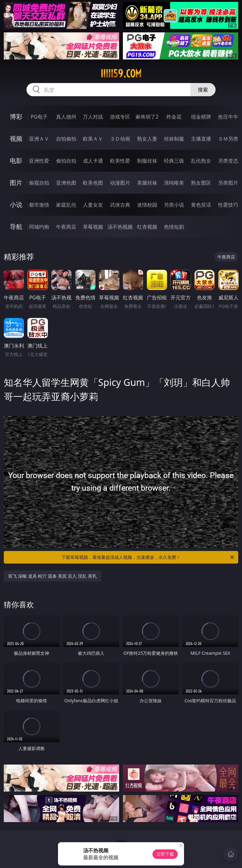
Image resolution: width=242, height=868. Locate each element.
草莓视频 (93, 227)
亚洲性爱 (39, 161)
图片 (16, 183)
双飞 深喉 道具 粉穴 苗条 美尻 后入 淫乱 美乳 (52, 576)
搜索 (203, 90)
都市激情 (39, 205)
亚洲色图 (66, 183)
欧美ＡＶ (93, 139)
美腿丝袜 (147, 183)
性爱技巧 (228, 205)
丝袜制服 (174, 139)
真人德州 (66, 117)
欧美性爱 (120, 161)
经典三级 (174, 161)
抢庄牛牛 (228, 117)
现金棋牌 (201, 117)
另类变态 (228, 161)
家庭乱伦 (66, 205)
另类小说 (174, 205)
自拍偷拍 (66, 139)
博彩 (16, 117)
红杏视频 (147, 227)
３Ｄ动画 (120, 139)
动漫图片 (120, 183)
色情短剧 (174, 227)
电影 (16, 161)
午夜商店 (66, 227)
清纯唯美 (174, 183)
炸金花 (174, 117)
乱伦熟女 (201, 161)
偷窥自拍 (39, 183)
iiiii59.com (121, 74)
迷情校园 (147, 205)
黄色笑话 (201, 205)
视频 (16, 139)
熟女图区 (201, 183)
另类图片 (228, 183)
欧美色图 (93, 183)
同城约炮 (39, 227)
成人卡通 (93, 161)
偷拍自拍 (66, 161)
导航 (16, 227)
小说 (16, 205)
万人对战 (93, 117)
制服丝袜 (147, 161)
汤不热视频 (120, 227)
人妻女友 (93, 205)
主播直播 (201, 139)
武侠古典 (120, 205)
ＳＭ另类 (228, 139)
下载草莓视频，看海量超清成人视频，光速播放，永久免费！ (148, 557)
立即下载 (165, 854)
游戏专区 (120, 117)
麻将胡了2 (147, 117)
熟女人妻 (147, 139)
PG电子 (39, 117)
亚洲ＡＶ (39, 139)
